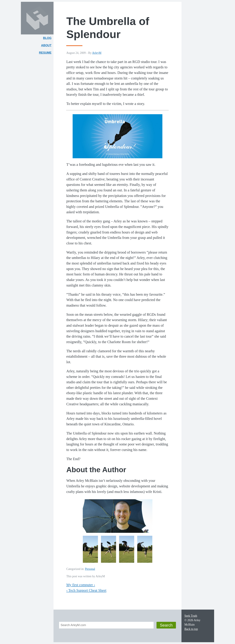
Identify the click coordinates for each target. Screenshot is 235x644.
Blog (47, 38)
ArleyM (97, 53)
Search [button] (166, 625)
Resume (45, 53)
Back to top (191, 629)
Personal (90, 569)
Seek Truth (191, 616)
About (47, 46)
